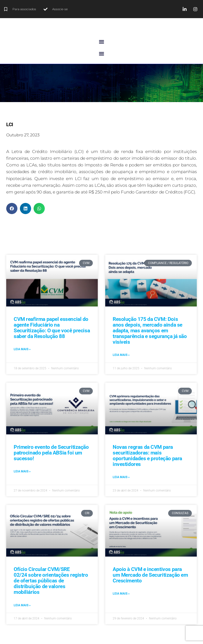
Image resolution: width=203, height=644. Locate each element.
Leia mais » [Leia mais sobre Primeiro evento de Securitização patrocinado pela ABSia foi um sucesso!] (22, 471)
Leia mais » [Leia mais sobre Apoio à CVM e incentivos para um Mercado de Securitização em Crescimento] (121, 594)
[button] (102, 42)
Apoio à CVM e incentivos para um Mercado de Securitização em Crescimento (150, 575)
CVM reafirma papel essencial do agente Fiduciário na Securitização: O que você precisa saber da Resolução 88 (52, 328)
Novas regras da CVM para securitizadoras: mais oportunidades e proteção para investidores (147, 456)
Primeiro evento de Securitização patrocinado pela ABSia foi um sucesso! (51, 453)
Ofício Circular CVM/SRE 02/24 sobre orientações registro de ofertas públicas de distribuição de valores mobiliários (51, 581)
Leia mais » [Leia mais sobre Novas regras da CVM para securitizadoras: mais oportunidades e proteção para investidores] (121, 477)
